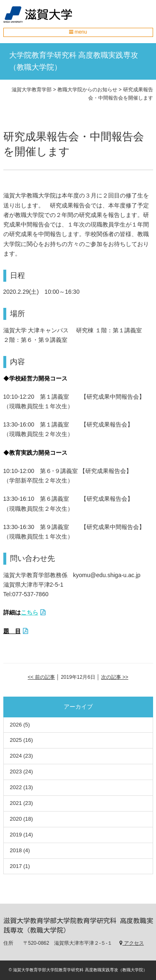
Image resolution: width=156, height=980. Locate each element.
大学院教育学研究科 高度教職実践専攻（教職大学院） (74, 61)
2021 (16, 803)
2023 (16, 772)
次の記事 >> (115, 677)
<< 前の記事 (41, 677)
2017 (16, 866)
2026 (16, 725)
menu (78, 32)
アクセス (131, 943)
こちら (30, 612)
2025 (16, 740)
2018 (16, 850)
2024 (16, 756)
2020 (16, 819)
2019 (16, 835)
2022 (16, 787)
